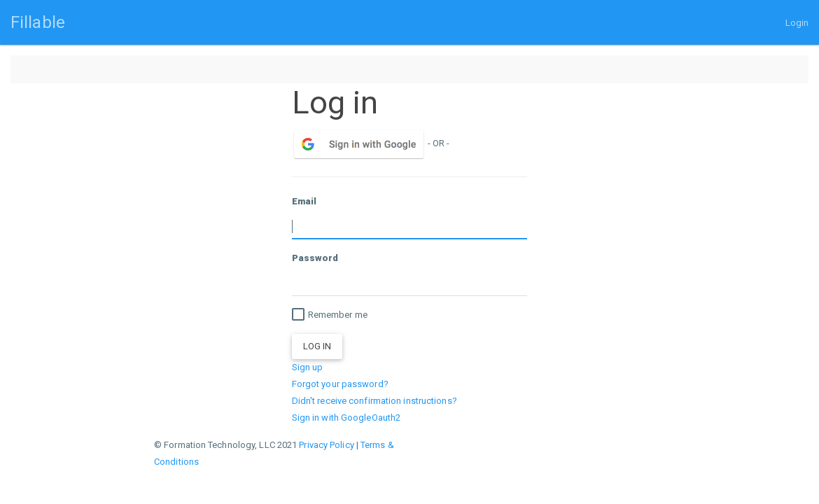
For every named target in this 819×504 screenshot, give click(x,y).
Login (797, 23)
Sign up (308, 367)
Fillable (38, 22)
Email (304, 201)
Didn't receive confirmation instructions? (374, 401)
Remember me (330, 315)
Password (315, 258)
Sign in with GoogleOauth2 (346, 418)
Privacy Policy (326, 445)
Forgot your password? (340, 384)
